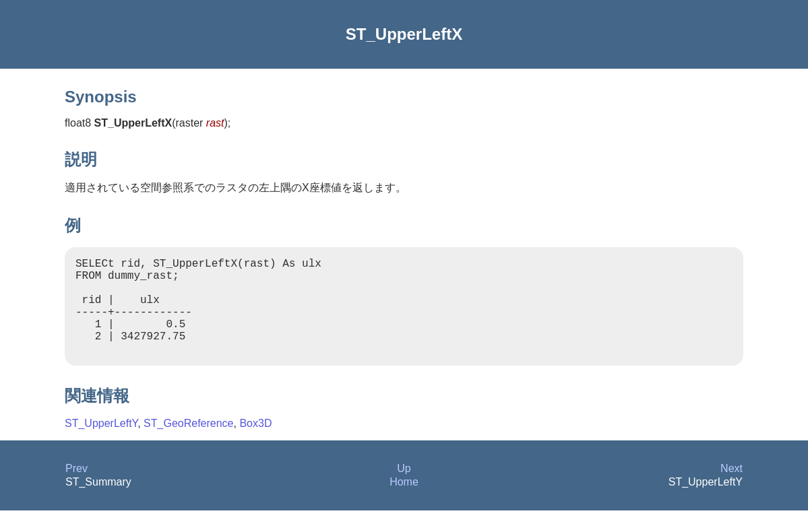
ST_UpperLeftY (101, 445)
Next (732, 490)
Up (404, 490)
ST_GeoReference (188, 445)
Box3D (255, 445)
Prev (76, 490)
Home (404, 503)
